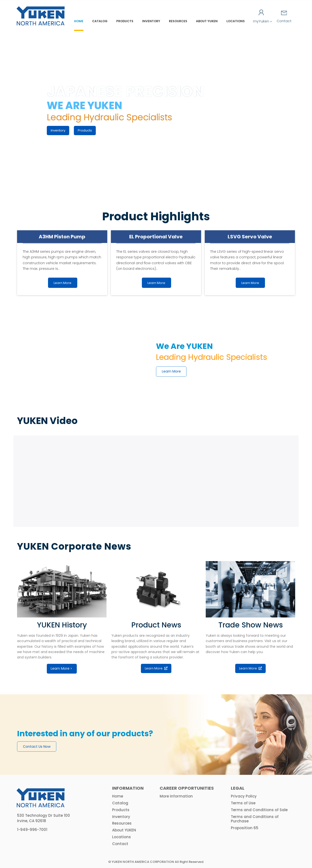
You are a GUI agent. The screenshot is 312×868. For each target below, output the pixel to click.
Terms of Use (243, 803)
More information (176, 796)
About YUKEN (207, 21)
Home (79, 21)
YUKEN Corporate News (74, 546)
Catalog (100, 21)
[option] (156, 735)
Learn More (171, 371)
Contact (284, 17)
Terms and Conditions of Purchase (255, 819)
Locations (236, 21)
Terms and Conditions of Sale (259, 810)
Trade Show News (251, 625)
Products (125, 21)
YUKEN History (62, 625)
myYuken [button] (261, 17)
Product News (156, 625)
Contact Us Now (37, 747)
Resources (178, 21)
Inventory (151, 21)
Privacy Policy (244, 796)
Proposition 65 (245, 828)
